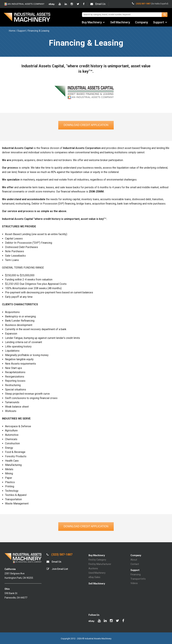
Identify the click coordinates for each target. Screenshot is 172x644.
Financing (136, 574)
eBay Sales (94, 577)
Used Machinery (97, 573)
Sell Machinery (120, 22)
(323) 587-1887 (59, 554)
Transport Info (138, 579)
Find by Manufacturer (100, 564)
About (134, 560)
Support (159, 22)
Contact (135, 564)
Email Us (98, 4)
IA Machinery (27, 18)
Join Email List (57, 569)
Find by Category (97, 560)
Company (142, 22)
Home (12, 31)
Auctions (93, 568)
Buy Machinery (92, 22)
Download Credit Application (86, 125)
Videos (134, 583)
